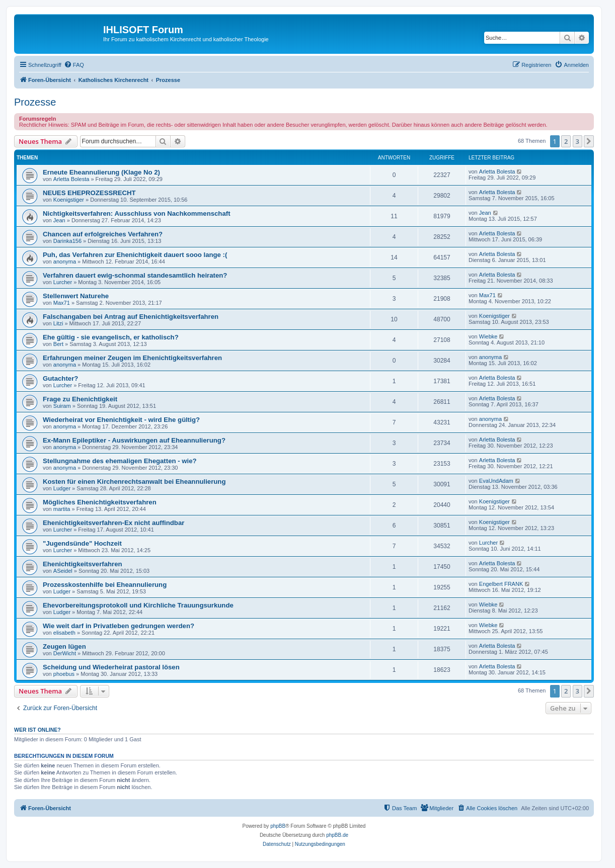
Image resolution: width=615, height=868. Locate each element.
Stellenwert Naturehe (76, 296)
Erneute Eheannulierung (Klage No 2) (101, 172)
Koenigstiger (69, 200)
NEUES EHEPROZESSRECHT (89, 193)
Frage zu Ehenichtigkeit (80, 399)
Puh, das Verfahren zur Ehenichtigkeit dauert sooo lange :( (135, 255)
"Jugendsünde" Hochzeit (82, 543)
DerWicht (65, 653)
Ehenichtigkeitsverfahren (83, 564)
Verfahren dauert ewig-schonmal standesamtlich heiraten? (135, 275)
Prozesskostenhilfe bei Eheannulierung (105, 585)
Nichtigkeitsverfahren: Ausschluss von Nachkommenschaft (137, 213)
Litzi (58, 323)
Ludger (62, 488)
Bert (58, 344)
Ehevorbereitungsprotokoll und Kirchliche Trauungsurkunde (138, 605)
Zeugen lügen (64, 646)
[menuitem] (74, 65)
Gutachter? (60, 378)
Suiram (62, 406)
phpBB (278, 826)
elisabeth (64, 633)
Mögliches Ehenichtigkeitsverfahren (100, 502)
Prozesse (35, 102)
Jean (59, 220)
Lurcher (63, 282)
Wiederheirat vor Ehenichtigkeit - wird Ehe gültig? (121, 420)
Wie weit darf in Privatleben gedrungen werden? (119, 626)
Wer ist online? (37, 730)
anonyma (65, 262)
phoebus (64, 674)
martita (62, 509)
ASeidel (63, 571)
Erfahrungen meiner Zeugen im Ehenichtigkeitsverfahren (132, 358)
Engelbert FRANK (501, 584)
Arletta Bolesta (71, 179)
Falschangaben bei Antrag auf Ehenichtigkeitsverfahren (131, 317)
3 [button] (578, 141)
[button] (589, 141)
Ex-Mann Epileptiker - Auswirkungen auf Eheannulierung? (134, 440)
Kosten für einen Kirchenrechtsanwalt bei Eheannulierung (134, 482)
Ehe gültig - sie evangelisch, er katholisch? (111, 337)
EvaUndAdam (496, 481)
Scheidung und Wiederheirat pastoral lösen (111, 667)
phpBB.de (337, 835)
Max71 (62, 303)
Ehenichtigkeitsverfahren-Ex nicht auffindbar (113, 523)
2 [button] (566, 141)
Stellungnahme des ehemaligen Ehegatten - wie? (120, 461)
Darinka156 (67, 241)
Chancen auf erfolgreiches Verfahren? (103, 234)
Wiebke (488, 336)
